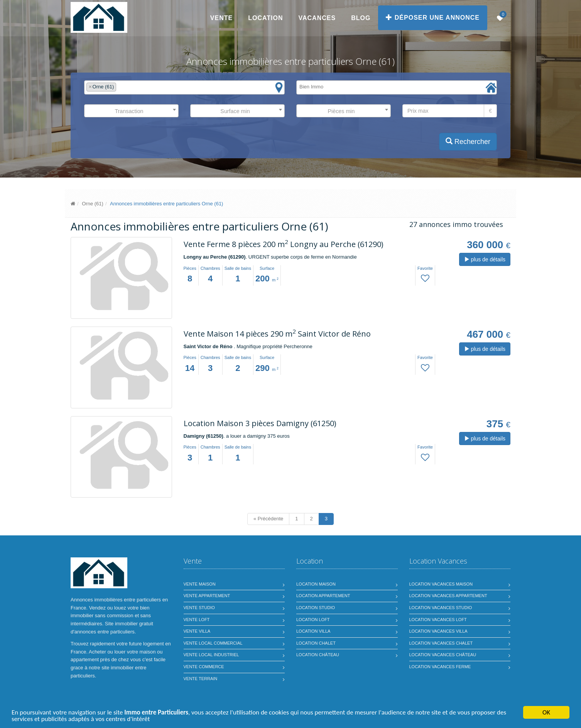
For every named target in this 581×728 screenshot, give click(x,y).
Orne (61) (93, 204)
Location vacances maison (441, 584)
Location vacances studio (441, 608)
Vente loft (197, 620)
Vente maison (200, 584)
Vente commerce (204, 667)
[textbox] (120, 87)
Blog (361, 18)
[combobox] (184, 87)
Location (265, 18)
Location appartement (323, 596)
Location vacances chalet (441, 643)
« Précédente (268, 519)
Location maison (316, 584)
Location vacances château (443, 655)
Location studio (316, 608)
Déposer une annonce (433, 18)
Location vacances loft (438, 620)
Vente (221, 18)
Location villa (313, 631)
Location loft (313, 620)
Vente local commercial (213, 643)
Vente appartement (207, 596)
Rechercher (468, 141)
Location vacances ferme (440, 667)
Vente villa (197, 631)
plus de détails (485, 259)
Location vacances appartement (448, 596)
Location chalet (316, 643)
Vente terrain (201, 679)
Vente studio (199, 608)
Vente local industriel (211, 655)
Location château (318, 655)
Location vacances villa (438, 631)
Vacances (317, 18)
